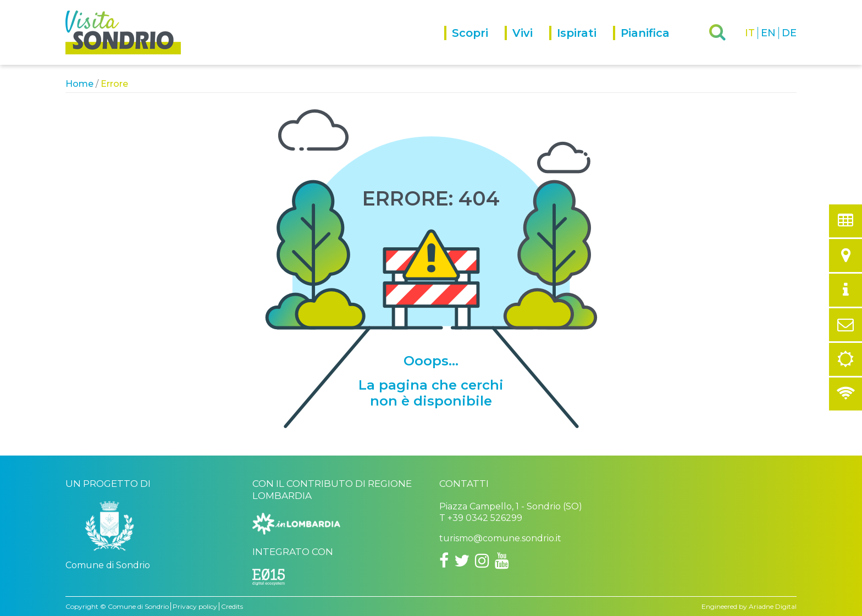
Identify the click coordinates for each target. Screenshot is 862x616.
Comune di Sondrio (138, 606)
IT (750, 33)
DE (789, 33)
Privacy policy (195, 606)
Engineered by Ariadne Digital (749, 606)
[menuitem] (474, 45)
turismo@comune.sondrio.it (500, 538)
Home (79, 84)
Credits (232, 606)
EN (768, 33)
